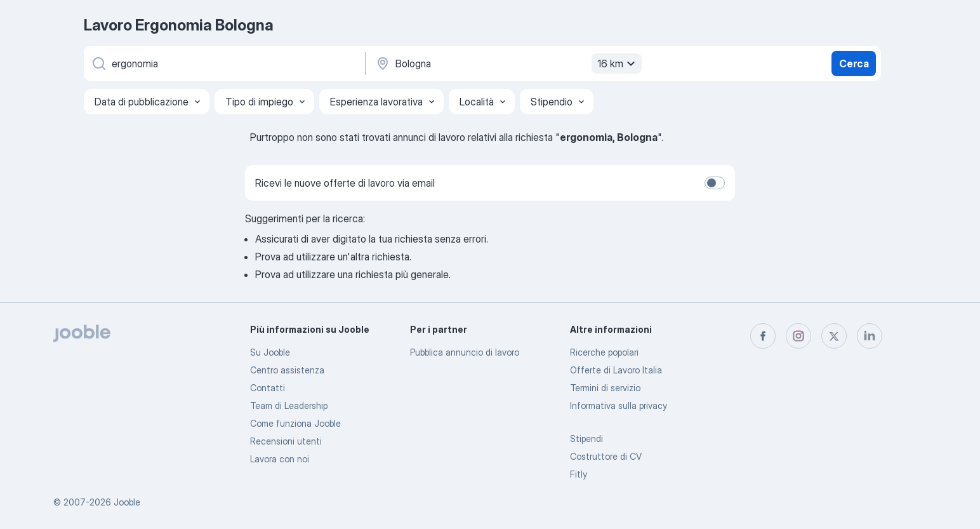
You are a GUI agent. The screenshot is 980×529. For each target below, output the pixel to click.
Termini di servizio (605, 388)
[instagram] (798, 336)
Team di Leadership (289, 405)
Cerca (854, 64)
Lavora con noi (280, 459)
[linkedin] (870, 336)
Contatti (268, 388)
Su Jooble (270, 352)
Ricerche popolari (604, 352)
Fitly (579, 474)
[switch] (715, 183)
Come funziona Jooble (295, 423)
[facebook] (763, 336)
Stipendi (586, 439)
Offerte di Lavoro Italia (616, 370)
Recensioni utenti (286, 441)
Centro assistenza (287, 370)
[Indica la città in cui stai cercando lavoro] (507, 64)
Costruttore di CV (606, 456)
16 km (618, 64)
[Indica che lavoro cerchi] (223, 64)
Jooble (127, 502)
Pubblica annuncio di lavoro (465, 352)
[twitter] (834, 336)
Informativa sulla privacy (619, 405)
